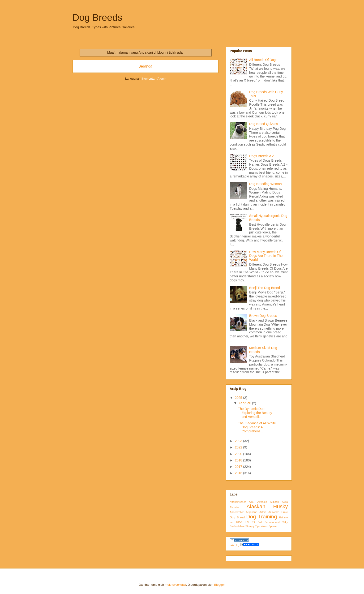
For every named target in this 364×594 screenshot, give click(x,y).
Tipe (258, 526)
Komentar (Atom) (154, 79)
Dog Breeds (97, 17)
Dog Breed (237, 517)
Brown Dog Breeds (263, 316)
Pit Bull (257, 522)
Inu (232, 522)
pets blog (235, 545)
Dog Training (261, 517)
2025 (239, 398)
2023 (239, 441)
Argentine (252, 512)
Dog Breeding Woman (265, 184)
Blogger (219, 585)
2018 (239, 460)
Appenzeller (237, 512)
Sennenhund (272, 522)
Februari (245, 403)
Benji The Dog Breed (265, 288)
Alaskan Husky (267, 506)
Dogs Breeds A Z (262, 156)
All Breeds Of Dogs (263, 60)
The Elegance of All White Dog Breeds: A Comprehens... (257, 427)
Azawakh (274, 512)
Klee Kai (242, 522)
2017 (239, 467)
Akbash (274, 502)
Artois (263, 512)
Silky (285, 522)
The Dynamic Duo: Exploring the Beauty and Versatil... (255, 413)
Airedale (262, 502)
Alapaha (235, 507)
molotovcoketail (176, 585)
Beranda (145, 66)
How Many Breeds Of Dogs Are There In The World (266, 256)
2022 (239, 447)
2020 (239, 454)
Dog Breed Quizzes (263, 124)
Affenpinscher (238, 502)
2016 (239, 473)
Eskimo (284, 517)
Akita (285, 502)
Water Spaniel (269, 526)
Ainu (252, 502)
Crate (285, 512)
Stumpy (250, 526)
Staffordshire (237, 526)
